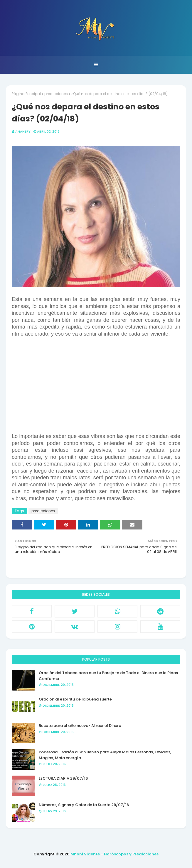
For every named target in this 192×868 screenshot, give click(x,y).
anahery (23, 131)
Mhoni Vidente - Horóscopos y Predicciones (114, 854)
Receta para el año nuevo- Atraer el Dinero (80, 726)
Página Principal (26, 94)
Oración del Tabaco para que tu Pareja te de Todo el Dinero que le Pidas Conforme (108, 676)
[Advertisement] (96, 392)
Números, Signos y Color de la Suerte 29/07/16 (84, 805)
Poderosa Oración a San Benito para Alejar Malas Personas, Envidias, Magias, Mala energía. (105, 755)
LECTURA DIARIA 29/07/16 (63, 778)
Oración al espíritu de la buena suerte (75, 699)
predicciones (56, 94)
